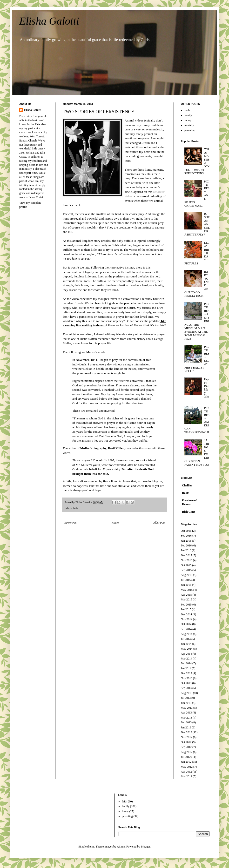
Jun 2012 (186, 762)
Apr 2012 (186, 772)
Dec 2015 (186, 555)
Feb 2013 (186, 722)
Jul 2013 (186, 698)
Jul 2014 (186, 639)
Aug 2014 (187, 634)
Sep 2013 (186, 688)
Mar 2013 (186, 718)
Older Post (159, 523)
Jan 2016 (186, 550)
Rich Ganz (189, 512)
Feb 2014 (186, 663)
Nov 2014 (187, 619)
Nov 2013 (187, 678)
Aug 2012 (187, 752)
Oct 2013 (186, 683)
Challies (187, 485)
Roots (185, 493)
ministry (189, 125)
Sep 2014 (186, 629)
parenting (190, 130)
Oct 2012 (186, 742)
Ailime (121, 847)
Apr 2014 (186, 654)
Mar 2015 (186, 599)
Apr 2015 (186, 595)
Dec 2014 (186, 614)
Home (115, 523)
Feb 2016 (186, 545)
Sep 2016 (186, 536)
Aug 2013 (187, 693)
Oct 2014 (186, 624)
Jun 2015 (186, 585)
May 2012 (187, 767)
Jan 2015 (186, 609)
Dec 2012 (186, 732)
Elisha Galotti (49, 21)
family (188, 115)
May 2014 (187, 649)
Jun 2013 (186, 703)
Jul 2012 (186, 757)
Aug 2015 (187, 575)
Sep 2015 (186, 570)
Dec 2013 (186, 673)
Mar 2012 (186, 776)
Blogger (145, 847)
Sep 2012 (186, 747)
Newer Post (71, 523)
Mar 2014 (186, 659)
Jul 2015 (186, 580)
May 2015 (187, 590)
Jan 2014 (186, 668)
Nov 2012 (187, 737)
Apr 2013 (186, 713)
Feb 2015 (186, 605)
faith (75, 508)
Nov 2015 (187, 560)
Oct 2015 (186, 565)
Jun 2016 (186, 541)
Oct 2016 (186, 531)
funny (188, 120)
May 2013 (187, 708)
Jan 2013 (186, 727)
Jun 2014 (186, 644)
